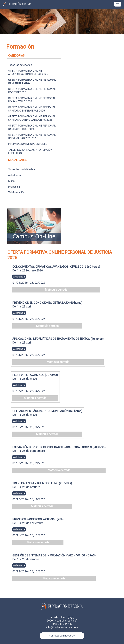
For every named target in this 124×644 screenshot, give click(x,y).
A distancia (14, 175)
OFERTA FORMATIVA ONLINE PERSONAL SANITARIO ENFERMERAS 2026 (32, 109)
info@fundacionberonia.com (62, 627)
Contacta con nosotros (62, 636)
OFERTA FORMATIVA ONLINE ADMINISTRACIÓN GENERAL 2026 (28, 72)
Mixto (11, 181)
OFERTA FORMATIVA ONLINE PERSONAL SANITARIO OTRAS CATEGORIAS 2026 (32, 118)
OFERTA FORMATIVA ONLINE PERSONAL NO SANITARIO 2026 (32, 100)
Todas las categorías (20, 65)
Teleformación (16, 192)
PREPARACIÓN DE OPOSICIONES (28, 144)
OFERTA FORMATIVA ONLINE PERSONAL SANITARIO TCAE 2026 (32, 127)
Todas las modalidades (21, 169)
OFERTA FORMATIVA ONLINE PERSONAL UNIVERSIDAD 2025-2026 (32, 136)
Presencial (14, 187)
